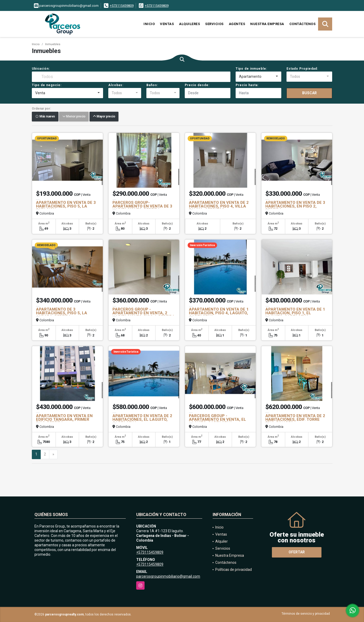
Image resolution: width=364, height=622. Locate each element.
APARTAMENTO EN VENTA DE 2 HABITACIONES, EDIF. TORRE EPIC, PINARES (295, 419)
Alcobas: (116, 85)
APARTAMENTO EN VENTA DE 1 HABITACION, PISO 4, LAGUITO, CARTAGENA (219, 313)
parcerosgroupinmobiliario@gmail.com (168, 576)
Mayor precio (104, 117)
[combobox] (258, 77)
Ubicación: (41, 69)
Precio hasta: (247, 85)
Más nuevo (45, 117)
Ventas (167, 24)
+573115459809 (122, 6)
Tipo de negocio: (47, 85)
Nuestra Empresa (267, 24)
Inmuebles (53, 44)
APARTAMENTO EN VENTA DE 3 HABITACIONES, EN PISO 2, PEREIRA (295, 206)
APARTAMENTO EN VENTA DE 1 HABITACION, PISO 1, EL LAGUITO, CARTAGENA (295, 313)
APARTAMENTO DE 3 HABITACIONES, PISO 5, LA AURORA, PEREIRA (62, 313)
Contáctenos (303, 24)
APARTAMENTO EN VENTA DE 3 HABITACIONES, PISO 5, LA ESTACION (66, 206)
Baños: (152, 85)
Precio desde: (197, 85)
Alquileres (189, 24)
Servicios (214, 24)
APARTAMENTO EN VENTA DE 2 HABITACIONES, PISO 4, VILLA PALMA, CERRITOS (219, 206)
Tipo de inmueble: (251, 69)
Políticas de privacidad (234, 570)
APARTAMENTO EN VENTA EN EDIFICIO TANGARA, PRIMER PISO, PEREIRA (64, 419)
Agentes (237, 24)
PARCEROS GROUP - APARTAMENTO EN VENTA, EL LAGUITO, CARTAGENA (217, 419)
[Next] (53, 454)
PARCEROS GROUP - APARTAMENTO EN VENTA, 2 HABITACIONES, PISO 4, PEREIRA (144, 313)
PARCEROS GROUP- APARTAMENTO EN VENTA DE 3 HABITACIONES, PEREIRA (142, 206)
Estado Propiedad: (302, 69)
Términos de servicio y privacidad (306, 614)
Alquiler (222, 541)
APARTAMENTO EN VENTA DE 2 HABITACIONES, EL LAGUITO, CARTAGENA (142, 419)
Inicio (149, 24)
